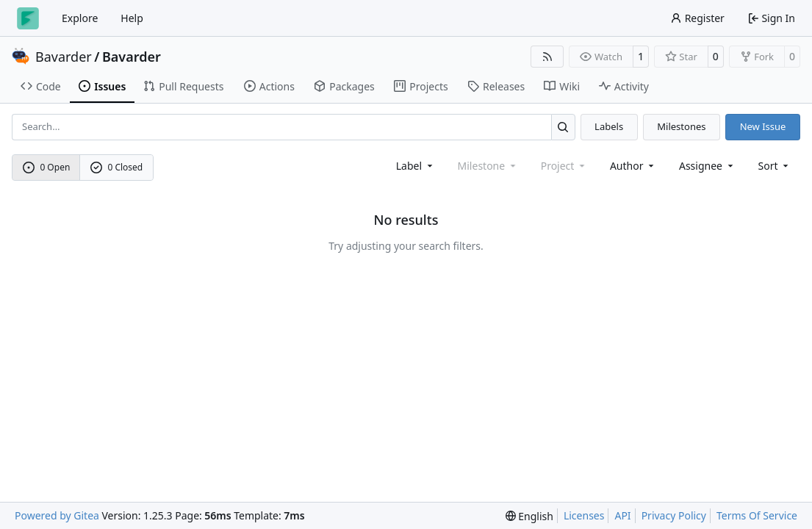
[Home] (28, 18)
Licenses (584, 515)
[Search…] (563, 127)
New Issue (763, 126)
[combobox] (416, 166)
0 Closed (117, 167)
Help (132, 18)
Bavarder (64, 57)
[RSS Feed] (547, 57)
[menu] (775, 166)
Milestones (681, 126)
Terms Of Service (757, 515)
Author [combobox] (633, 166)
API (622, 515)
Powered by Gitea (57, 515)
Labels (609, 126)
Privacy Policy (674, 515)
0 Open (47, 167)
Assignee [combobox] (707, 166)
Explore (80, 18)
